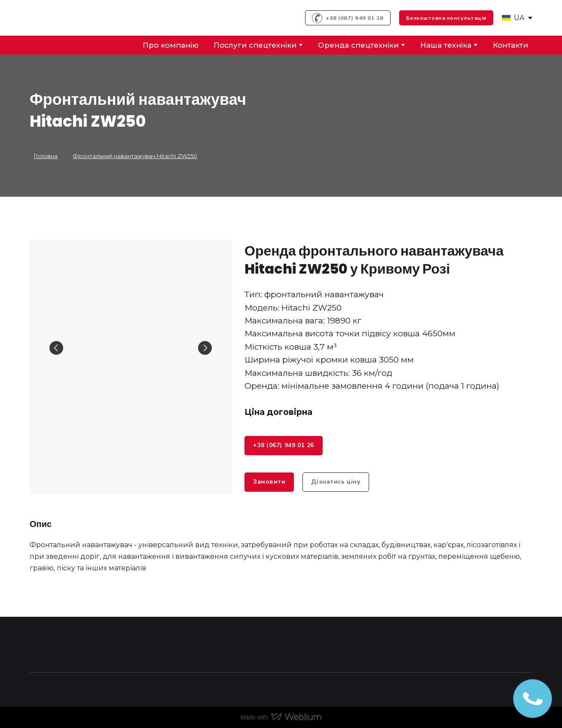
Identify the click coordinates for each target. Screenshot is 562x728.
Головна (46, 156)
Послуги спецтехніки (255, 45)
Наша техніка (446, 45)
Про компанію (171, 45)
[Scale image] (131, 348)
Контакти (510, 45)
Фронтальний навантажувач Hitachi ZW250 (135, 156)
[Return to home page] (63, 18)
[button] (348, 18)
